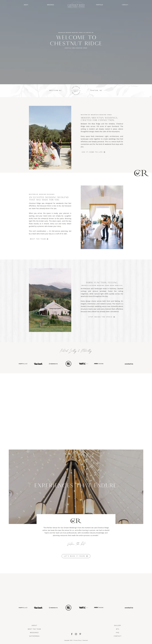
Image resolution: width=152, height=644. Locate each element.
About (34, 625)
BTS (118, 629)
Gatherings (34, 636)
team (34, 208)
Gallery (118, 625)
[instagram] (76, 634)
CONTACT (125, 5)
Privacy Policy (77, 640)
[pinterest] (80, 634)
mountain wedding (94, 306)
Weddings (34, 633)
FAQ (118, 633)
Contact (118, 636)
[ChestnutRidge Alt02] (76, 2)
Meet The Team (34, 629)
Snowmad (85, 640)
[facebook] (72, 634)
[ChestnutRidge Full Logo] (76, 620)
